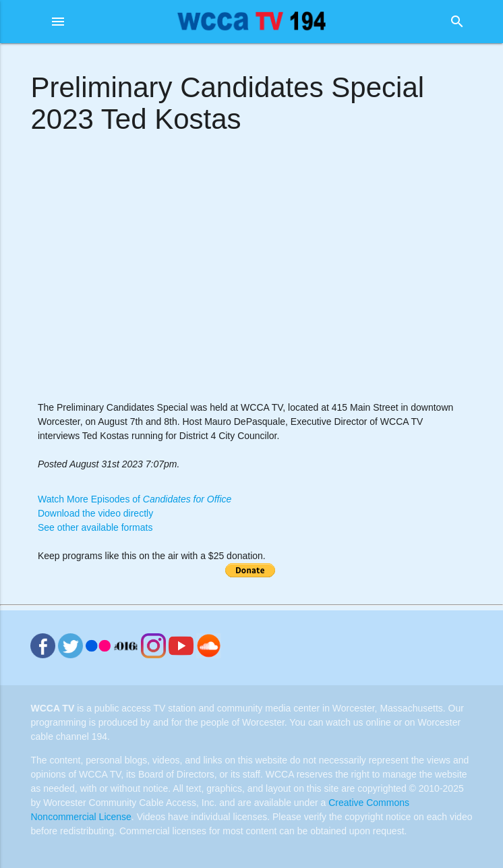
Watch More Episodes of (135, 499)
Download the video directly (95, 513)
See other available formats (95, 527)
